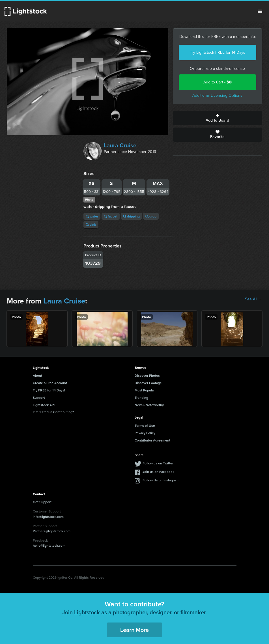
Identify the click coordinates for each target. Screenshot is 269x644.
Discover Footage (148, 383)
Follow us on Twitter (158, 463)
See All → (254, 299)
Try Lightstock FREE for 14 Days (218, 52)
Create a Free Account (50, 383)
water (92, 216)
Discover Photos (147, 375)
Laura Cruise (120, 145)
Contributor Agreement (152, 440)
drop (151, 216)
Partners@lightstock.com (52, 531)
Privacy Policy (145, 433)
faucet (111, 216)
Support (39, 398)
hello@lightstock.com (49, 545)
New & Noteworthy (149, 405)
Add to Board (218, 118)
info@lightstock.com (48, 517)
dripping (131, 216)
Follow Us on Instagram (161, 480)
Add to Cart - (218, 82)
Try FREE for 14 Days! (49, 390)
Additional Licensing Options (217, 95)
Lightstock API (44, 405)
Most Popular (145, 390)
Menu (260, 11)
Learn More (134, 630)
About (37, 375)
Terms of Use (145, 426)
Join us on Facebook (158, 472)
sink (91, 224)
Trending (141, 398)
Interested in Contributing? (53, 412)
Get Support (42, 502)
